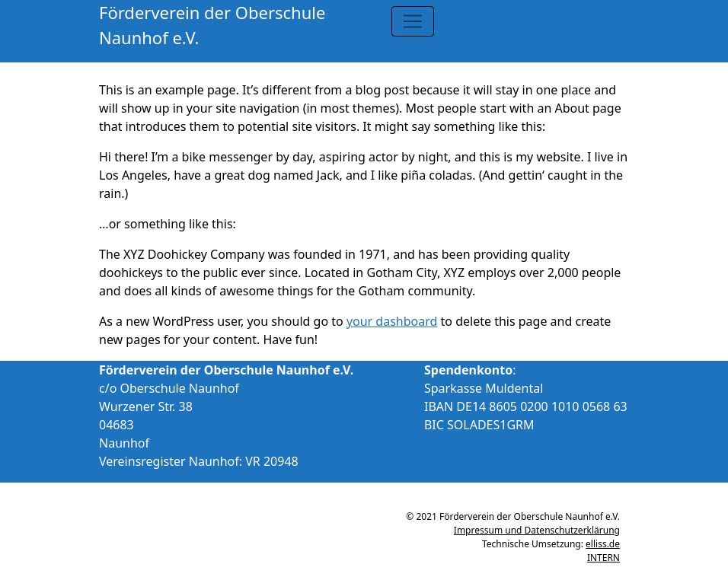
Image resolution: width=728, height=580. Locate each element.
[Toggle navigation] (413, 21)
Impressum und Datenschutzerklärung (537, 530)
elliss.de (603, 544)
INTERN (603, 558)
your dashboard (392, 321)
